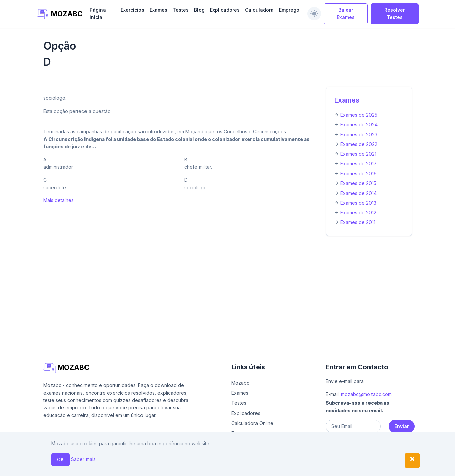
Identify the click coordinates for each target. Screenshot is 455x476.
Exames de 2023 (359, 134)
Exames (158, 10)
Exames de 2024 (359, 124)
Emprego (289, 10)
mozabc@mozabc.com (366, 394)
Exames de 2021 (358, 154)
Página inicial (98, 14)
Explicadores (225, 10)
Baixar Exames (346, 14)
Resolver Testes (395, 14)
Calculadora (259, 10)
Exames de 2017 (358, 164)
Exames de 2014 (358, 193)
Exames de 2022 (359, 144)
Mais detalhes (59, 200)
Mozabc (240, 383)
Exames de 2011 (358, 222)
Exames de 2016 (358, 173)
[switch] (314, 14)
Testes (181, 10)
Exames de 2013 (358, 203)
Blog (199, 10)
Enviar (402, 426)
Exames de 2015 (358, 183)
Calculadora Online (252, 423)
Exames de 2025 (359, 115)
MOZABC (59, 14)
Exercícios (132, 10)
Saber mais (83, 459)
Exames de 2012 (358, 213)
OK (61, 459)
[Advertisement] (228, 291)
